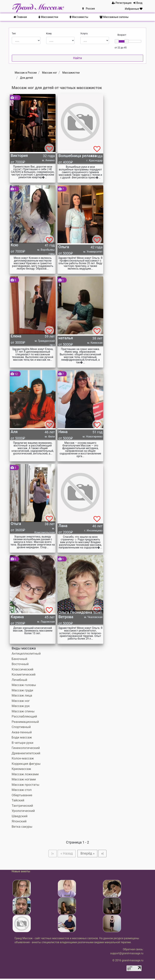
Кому (49, 34)
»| (106, 854)
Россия (89, 9)
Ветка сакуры (22, 827)
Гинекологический (26, 748)
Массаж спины (23, 711)
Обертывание (22, 795)
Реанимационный (25, 722)
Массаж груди (22, 690)
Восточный (20, 664)
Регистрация (122, 3)
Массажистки (48, 17)
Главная (20, 17)
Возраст (122, 35)
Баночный (19, 659)
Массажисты (79, 17)
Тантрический (22, 806)
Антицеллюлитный (26, 653)
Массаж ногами (24, 779)
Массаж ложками (25, 774)
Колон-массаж (23, 758)
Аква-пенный (22, 732)
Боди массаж (22, 737)
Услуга (84, 34)
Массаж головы (24, 685)
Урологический (23, 811)
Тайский (18, 800)
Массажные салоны (114, 17)
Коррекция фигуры (26, 764)
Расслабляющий (24, 716)
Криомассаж (21, 769)
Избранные (134, 9)
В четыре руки (23, 743)
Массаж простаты (25, 785)
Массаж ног (21, 701)
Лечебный (19, 680)
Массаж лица (22, 695)
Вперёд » (89, 854)
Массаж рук (21, 706)
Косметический (24, 674)
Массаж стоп (22, 790)
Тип (14, 34)
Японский (19, 821)
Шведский (20, 816)
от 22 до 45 (121, 48)
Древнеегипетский (26, 753)
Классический (23, 669)
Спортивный (21, 727)
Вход (138, 3)
